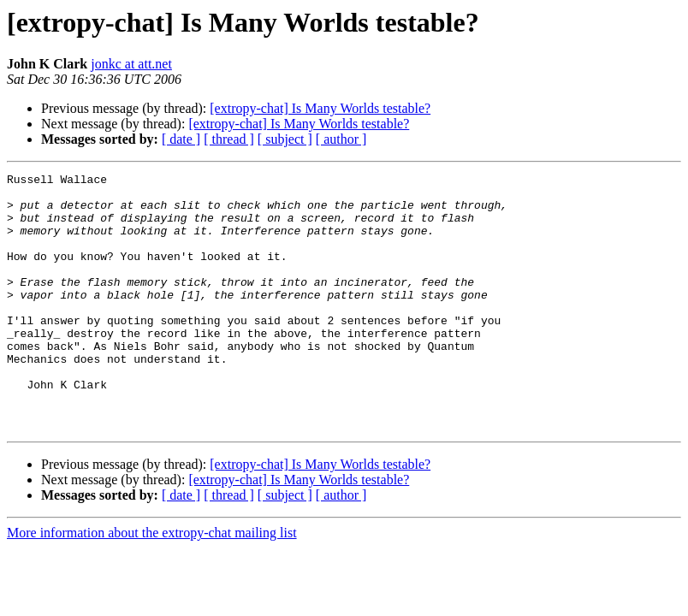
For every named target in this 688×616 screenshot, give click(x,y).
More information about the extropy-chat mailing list (152, 584)
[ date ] (181, 139)
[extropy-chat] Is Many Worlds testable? (320, 108)
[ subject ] (285, 139)
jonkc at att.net (131, 64)
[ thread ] (229, 139)
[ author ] (341, 139)
